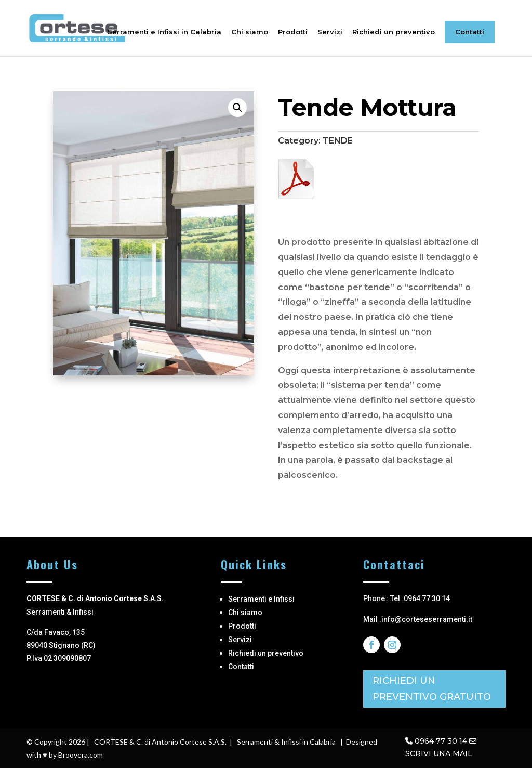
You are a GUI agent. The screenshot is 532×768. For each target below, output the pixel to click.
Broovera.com (81, 755)
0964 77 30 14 (441, 741)
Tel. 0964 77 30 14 (420, 598)
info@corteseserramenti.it (427, 619)
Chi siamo (250, 32)
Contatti (470, 32)
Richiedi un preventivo (394, 32)
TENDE (338, 141)
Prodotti (293, 32)
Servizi (330, 32)
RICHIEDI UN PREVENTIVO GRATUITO (432, 689)
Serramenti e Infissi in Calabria (164, 32)
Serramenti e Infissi (261, 599)
